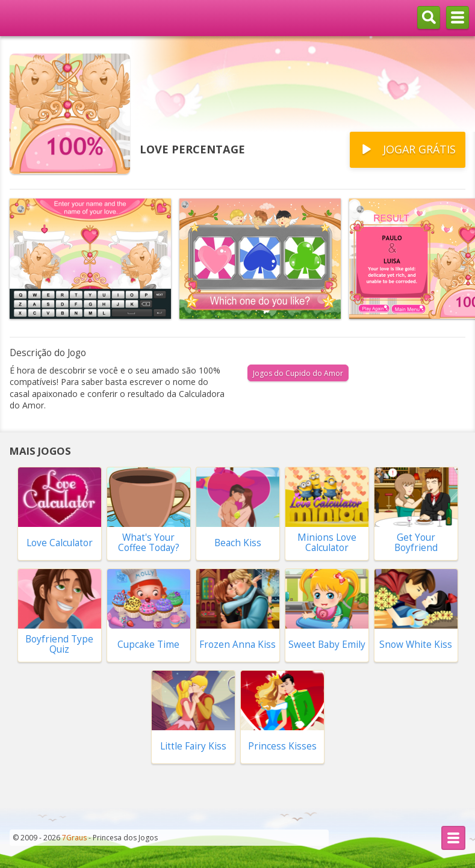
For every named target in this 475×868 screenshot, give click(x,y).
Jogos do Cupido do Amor (298, 373)
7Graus (74, 838)
